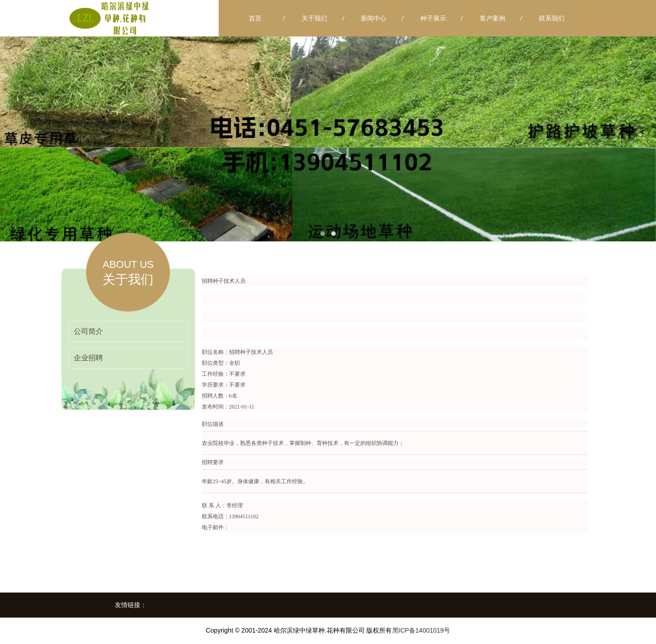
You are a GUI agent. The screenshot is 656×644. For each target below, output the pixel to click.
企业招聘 (88, 358)
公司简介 (88, 331)
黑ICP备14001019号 (421, 630)
